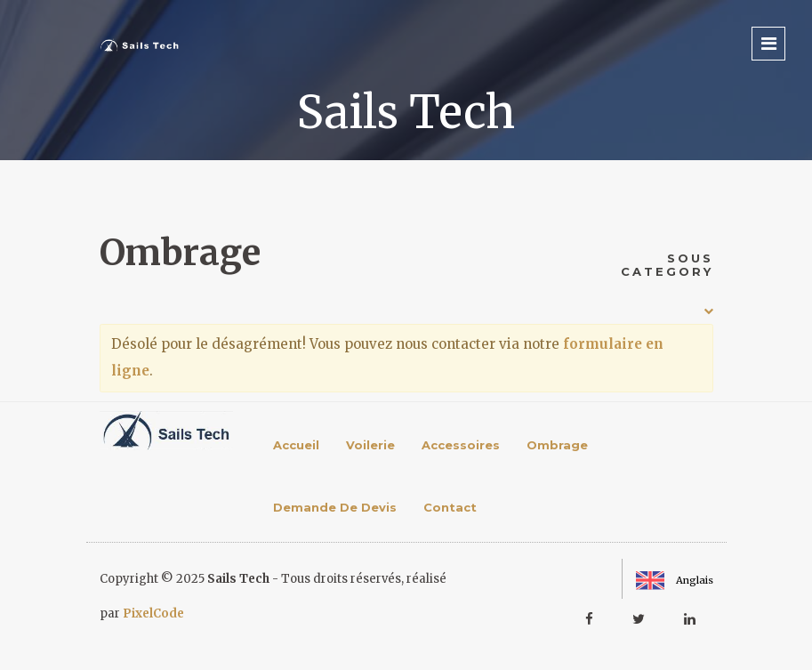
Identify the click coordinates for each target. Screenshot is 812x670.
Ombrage (557, 445)
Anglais (675, 580)
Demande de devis (335, 507)
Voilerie (370, 445)
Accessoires (461, 445)
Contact (450, 507)
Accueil (296, 445)
